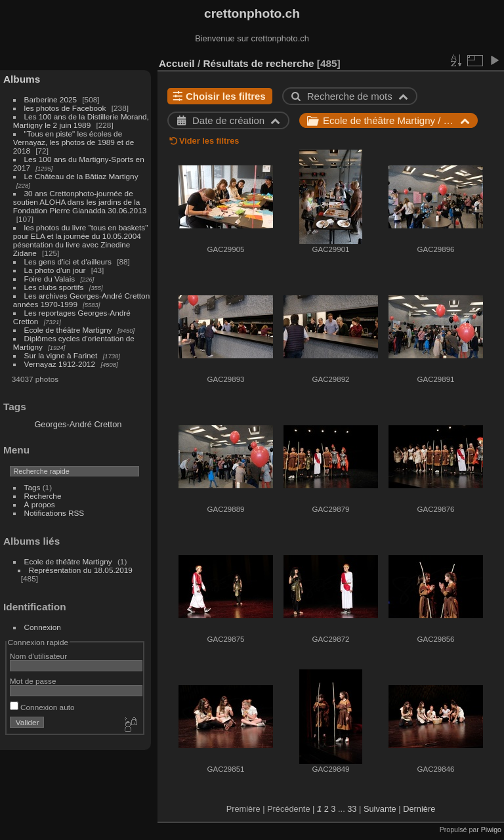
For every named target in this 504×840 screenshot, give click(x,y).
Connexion (43, 627)
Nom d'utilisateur (38, 656)
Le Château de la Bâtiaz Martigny (81, 176)
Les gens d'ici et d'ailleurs (68, 262)
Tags (32, 487)
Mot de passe (33, 681)
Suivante (380, 809)
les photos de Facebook (65, 108)
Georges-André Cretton (78, 424)
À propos (40, 504)
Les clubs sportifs (54, 287)
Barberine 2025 (51, 99)
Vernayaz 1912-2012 (60, 364)
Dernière (419, 809)
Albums (22, 79)
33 (352, 809)
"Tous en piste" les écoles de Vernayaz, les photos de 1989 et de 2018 (73, 142)
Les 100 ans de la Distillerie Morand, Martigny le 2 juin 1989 (81, 121)
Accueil (177, 63)
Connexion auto (42, 707)
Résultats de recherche (258, 63)
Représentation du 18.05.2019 (81, 570)
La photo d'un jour (55, 270)
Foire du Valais (50, 279)
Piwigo (491, 829)
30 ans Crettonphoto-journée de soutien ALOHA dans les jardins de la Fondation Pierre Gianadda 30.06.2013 (80, 202)
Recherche (43, 496)
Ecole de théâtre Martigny (68, 330)
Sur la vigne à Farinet (61, 355)
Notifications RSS (54, 513)
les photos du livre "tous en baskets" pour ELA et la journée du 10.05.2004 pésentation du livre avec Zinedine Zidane (81, 240)
